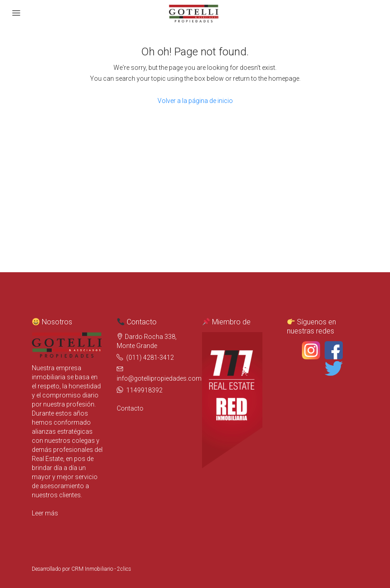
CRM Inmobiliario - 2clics (101, 569)
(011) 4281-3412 (150, 358)
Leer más (45, 513)
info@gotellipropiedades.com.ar (163, 378)
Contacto (130, 408)
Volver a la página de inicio (195, 101)
